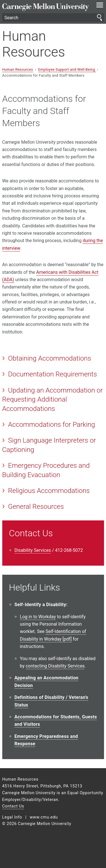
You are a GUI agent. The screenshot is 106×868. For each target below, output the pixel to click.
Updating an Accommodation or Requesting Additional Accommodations (53, 399)
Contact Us (13, 806)
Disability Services (33, 550)
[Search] (53, 18)
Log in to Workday (38, 617)
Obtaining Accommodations (49, 358)
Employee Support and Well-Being (67, 69)
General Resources (36, 507)
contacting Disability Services (55, 666)
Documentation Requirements (52, 374)
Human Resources (34, 44)
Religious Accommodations (49, 491)
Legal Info (12, 817)
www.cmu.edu (44, 817)
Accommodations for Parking (51, 425)
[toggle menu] (100, 6)
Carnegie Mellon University (46, 7)
